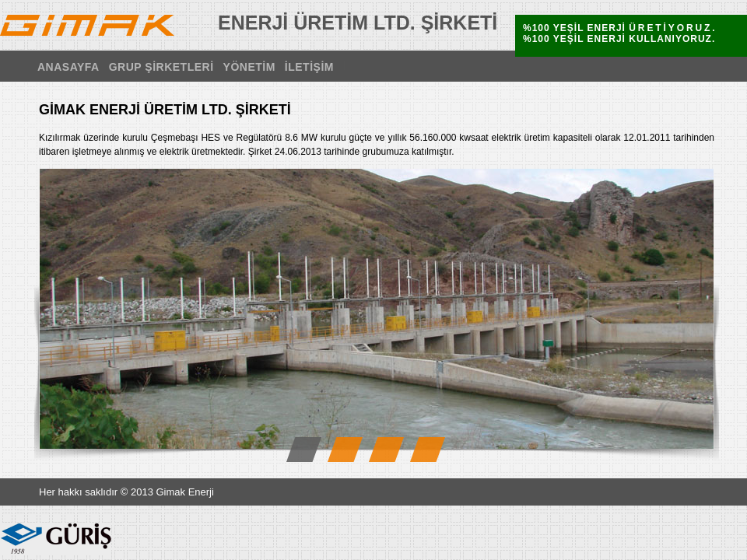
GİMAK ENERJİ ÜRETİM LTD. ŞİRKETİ (87, 25)
